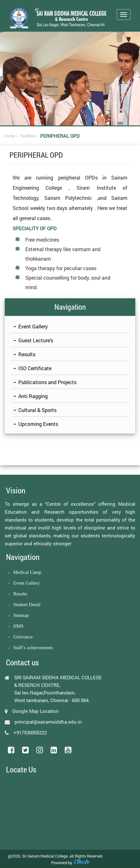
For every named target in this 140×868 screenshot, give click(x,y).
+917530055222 (30, 732)
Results (27, 354)
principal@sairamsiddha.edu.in (48, 722)
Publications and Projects (47, 382)
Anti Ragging (33, 396)
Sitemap (21, 615)
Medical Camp (27, 572)
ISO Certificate (35, 368)
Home (10, 136)
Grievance (23, 637)
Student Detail (27, 605)
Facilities (27, 136)
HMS (18, 626)
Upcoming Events (38, 424)
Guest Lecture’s (36, 340)
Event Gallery (33, 326)
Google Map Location (36, 711)
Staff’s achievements (33, 648)
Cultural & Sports (37, 410)
